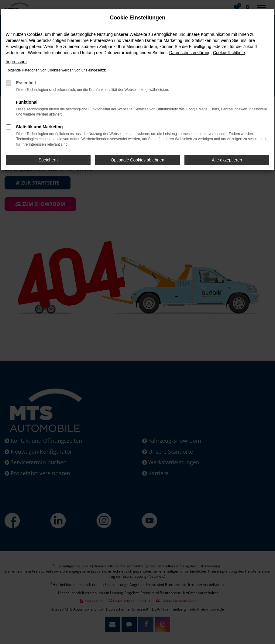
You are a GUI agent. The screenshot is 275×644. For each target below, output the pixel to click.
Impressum (16, 62)
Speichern (48, 160)
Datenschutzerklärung (190, 53)
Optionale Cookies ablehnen (138, 160)
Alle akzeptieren (227, 160)
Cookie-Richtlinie (229, 53)
